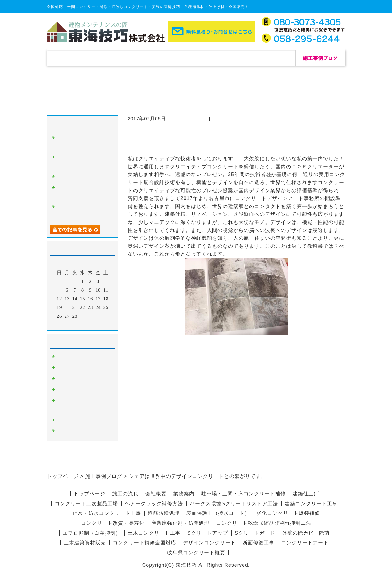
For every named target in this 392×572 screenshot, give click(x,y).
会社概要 (221, 58)
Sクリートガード (255, 533)
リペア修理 (69, 432)
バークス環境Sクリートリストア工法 (234, 504)
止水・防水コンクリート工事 (107, 513)
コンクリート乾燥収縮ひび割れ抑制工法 (264, 523)
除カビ (64, 368)
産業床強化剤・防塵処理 (180, 523)
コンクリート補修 (189, 118)
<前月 (70, 324)
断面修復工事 (258, 543)
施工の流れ (171, 58)
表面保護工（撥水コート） (218, 513)
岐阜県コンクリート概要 (196, 553)
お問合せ (271, 58)
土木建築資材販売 (85, 543)
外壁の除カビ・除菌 (306, 533)
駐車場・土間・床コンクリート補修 (244, 494)
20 (67, 307)
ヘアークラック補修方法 (154, 504)
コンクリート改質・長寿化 (113, 523)
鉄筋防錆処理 (164, 513)
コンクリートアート (305, 543)
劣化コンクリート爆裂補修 (288, 513)
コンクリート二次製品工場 (86, 504)
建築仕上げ (306, 494)
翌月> (96, 324)
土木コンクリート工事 (154, 533)
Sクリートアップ (208, 533)
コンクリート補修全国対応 (144, 543)
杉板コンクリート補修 (81, 379)
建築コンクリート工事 (311, 504)
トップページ (72, 58)
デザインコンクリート (81, 421)
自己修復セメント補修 (81, 177)
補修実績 (121, 58)
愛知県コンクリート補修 (84, 390)
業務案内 (184, 494)
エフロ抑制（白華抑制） (92, 533)
